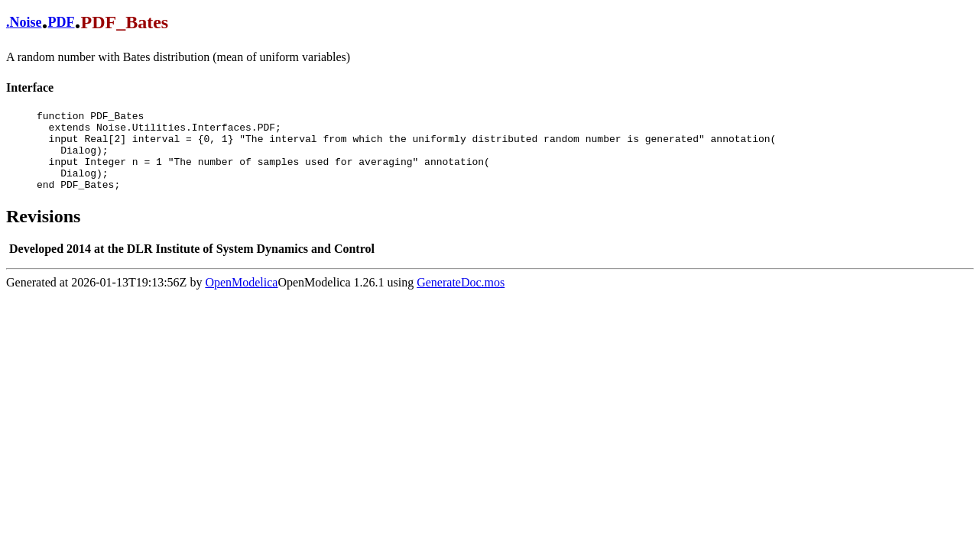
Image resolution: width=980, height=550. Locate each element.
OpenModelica (241, 298)
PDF (62, 22)
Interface (30, 87)
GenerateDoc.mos (461, 298)
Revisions (43, 232)
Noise (26, 22)
